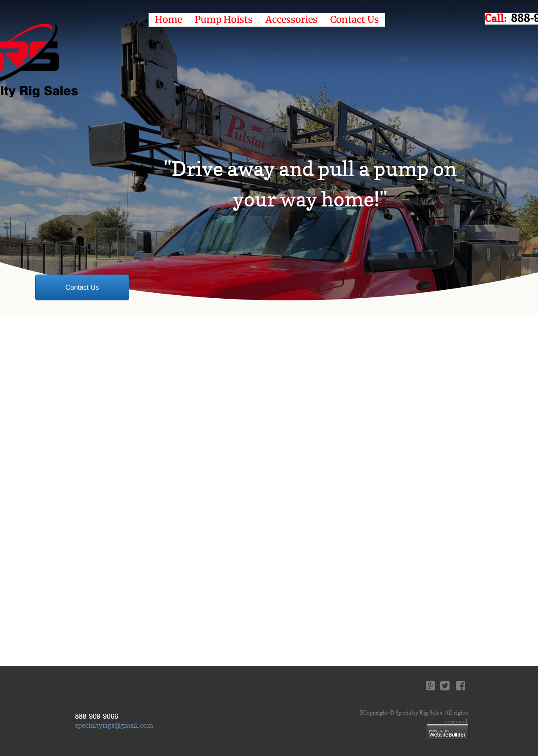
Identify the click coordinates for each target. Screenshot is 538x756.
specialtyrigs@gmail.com (114, 725)
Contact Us (355, 19)
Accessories (291, 19)
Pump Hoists (224, 19)
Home (168, 19)
